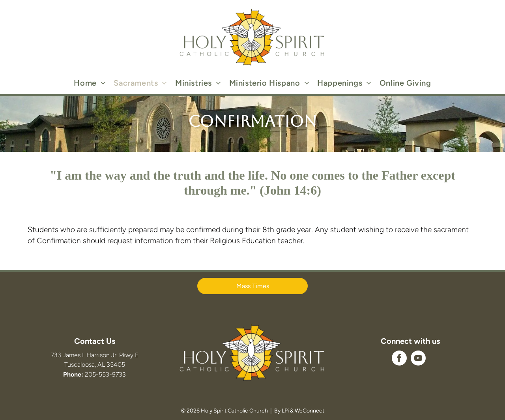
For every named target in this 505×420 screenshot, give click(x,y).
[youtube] (418, 359)
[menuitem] (90, 83)
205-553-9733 (105, 374)
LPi (285, 411)
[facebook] (399, 359)
